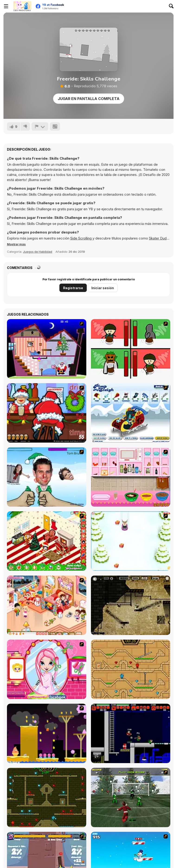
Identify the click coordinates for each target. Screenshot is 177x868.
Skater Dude (159, 238)
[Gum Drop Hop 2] (47, 733)
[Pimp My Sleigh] (131, 413)
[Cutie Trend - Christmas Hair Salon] (47, 669)
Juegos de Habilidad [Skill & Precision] (38, 252)
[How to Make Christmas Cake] (131, 477)
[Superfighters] (131, 733)
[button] (16, 244)
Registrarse (73, 288)
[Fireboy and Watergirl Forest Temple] (47, 797)
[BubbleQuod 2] (131, 605)
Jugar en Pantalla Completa (89, 99)
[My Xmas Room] (47, 541)
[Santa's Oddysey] (47, 349)
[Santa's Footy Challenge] (131, 797)
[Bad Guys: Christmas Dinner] (131, 349)
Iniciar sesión (103, 288)
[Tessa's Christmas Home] (47, 605)
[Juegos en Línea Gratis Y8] (22, 6)
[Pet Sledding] (131, 541)
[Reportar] (40, 126)
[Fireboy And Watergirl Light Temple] (131, 669)
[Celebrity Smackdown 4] (47, 477)
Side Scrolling (81, 238)
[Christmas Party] (47, 413)
